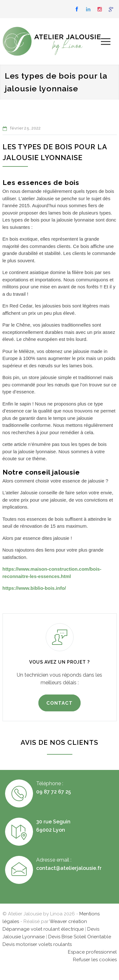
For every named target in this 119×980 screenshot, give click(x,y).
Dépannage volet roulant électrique (43, 929)
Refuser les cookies (95, 960)
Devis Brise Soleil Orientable (80, 937)
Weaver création (68, 921)
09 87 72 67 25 (53, 792)
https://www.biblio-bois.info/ (34, 588)
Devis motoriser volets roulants (37, 944)
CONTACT (60, 703)
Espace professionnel (92, 952)
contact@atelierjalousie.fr (69, 868)
